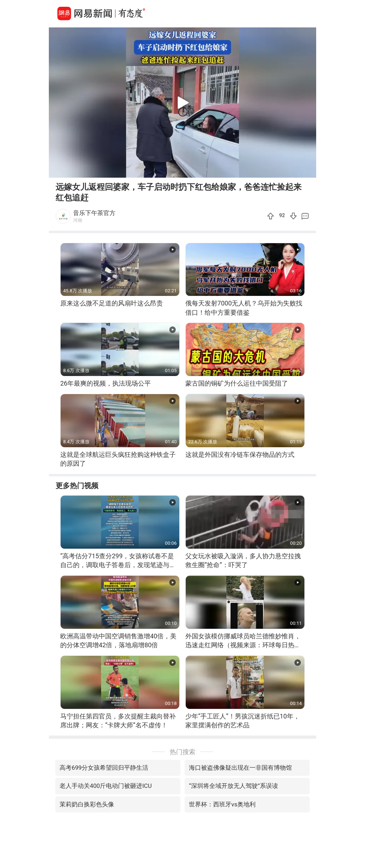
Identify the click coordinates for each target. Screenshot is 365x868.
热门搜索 (182, 752)
